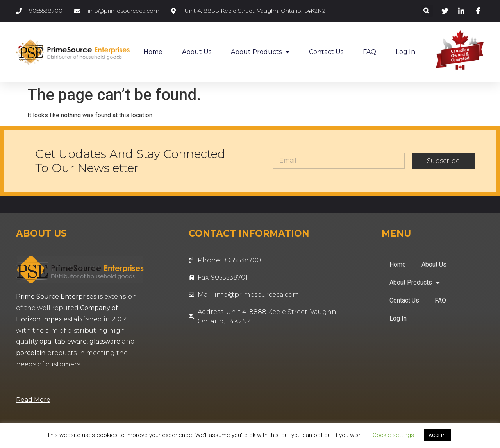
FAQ (370, 52)
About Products (260, 52)
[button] (427, 11)
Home (153, 52)
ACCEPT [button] (437, 435)
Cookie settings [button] (393, 435)
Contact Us (326, 52)
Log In (405, 52)
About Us (197, 52)
